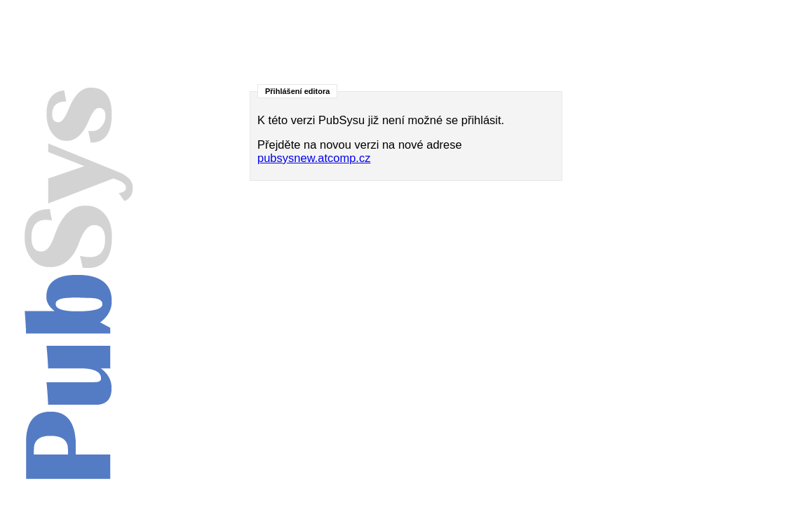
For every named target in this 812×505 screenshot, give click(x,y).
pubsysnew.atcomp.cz (314, 158)
